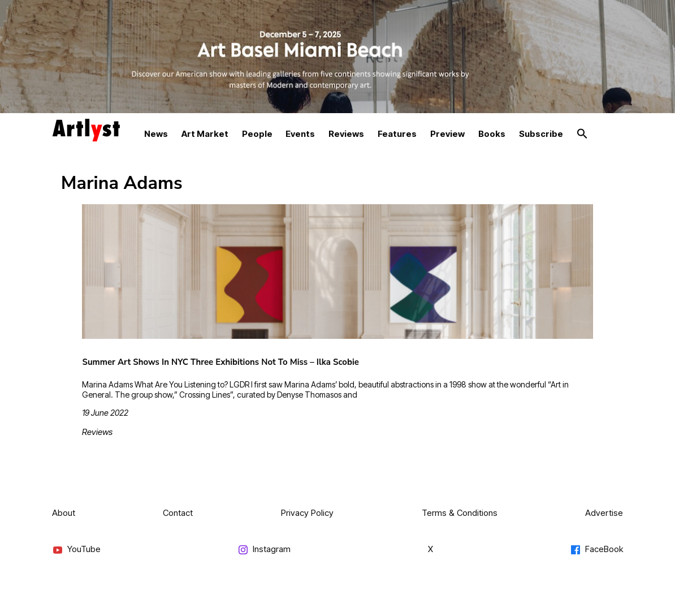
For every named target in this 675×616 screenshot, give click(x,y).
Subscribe (541, 134)
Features (397, 134)
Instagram (264, 550)
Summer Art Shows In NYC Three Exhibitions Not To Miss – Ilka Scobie (220, 362)
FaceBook (596, 550)
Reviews (346, 134)
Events (300, 134)
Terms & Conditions (460, 513)
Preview (447, 134)
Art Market (205, 134)
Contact (178, 513)
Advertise (604, 513)
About (64, 513)
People (257, 134)
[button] (582, 134)
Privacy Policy (307, 513)
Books (492, 134)
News (156, 134)
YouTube (76, 550)
